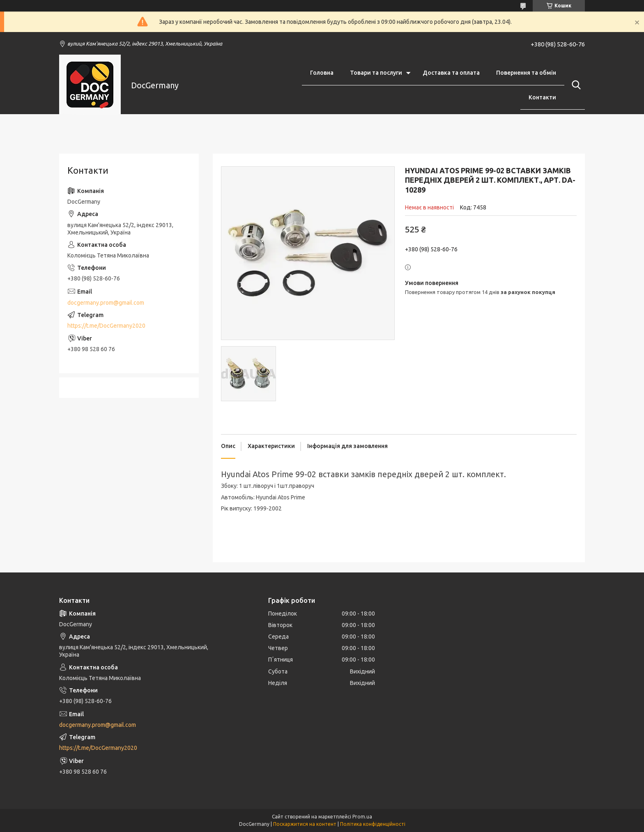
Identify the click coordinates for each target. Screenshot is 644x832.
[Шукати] (575, 85)
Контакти (542, 97)
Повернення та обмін (526, 73)
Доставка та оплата (451, 73)
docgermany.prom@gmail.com (106, 303)
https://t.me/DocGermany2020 (106, 326)
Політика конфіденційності (373, 824)
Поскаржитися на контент (305, 824)
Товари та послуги (376, 73)
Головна (322, 73)
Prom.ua (362, 817)
